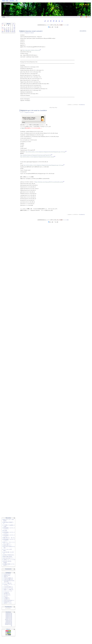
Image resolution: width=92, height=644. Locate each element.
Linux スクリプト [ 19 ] (8, 588)
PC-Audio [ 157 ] (7, 595)
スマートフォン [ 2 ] (8, 591)
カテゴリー (22, 33)
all (11, 626)
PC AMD (5, 531)
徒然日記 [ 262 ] (7, 575)
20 (6, 30)
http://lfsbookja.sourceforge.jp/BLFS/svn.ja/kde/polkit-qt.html (49, 182)
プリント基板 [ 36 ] (8, 583)
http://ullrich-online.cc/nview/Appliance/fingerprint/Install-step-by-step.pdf (37, 157)
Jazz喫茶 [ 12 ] (7, 599)
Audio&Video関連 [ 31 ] (8, 587)
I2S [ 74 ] (6, 596)
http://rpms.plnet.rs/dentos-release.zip (31, 50)
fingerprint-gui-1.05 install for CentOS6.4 (34, 111)
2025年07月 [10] (8, 624)
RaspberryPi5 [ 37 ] (8, 602)
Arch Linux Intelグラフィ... (9, 558)
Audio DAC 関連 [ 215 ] (8, 579)
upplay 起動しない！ (8, 545)
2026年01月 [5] (9, 617)
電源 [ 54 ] (6, 577)
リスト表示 (66, 25)
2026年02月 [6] (9, 616)
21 (8, 30)
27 (6, 32)
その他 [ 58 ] (6, 592)
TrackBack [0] (82, 105)
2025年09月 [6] (9, 622)
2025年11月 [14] (8, 620)
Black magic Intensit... (8, 556)
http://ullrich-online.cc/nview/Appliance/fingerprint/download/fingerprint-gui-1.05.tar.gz (46, 152)
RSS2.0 (88, 17)
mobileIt (8, 17)
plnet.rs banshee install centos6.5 (31, 31)
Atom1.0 (83, 17)
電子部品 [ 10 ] (7, 594)
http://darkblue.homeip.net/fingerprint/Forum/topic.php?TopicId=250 (36, 155)
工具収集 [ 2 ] (7, 598)
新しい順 (51, 27)
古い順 (56, 27)
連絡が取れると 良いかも (9, 538)
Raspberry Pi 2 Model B (29, 33)
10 (14, 28)
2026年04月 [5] (9, 613)
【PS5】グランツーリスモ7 (9, 560)
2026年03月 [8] (9, 615)
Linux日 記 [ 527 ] (7, 574)
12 (5, 29)
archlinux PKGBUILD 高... (9, 555)
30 (12, 32)
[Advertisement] (7, 57)
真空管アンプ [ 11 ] (8, 603)
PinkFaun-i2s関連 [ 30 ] (8, 578)
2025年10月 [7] (9, 621)
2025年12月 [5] (9, 618)
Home (4, 17)
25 (3, 32)
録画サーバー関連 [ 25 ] (9, 590)
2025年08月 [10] (8, 623)
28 (8, 32)
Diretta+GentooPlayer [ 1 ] (9, 600)
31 (14, 32)
